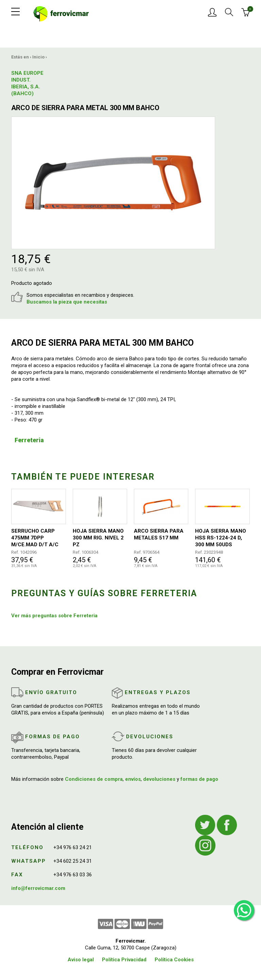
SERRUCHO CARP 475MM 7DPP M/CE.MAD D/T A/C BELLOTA (35, 538)
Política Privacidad (124, 960)
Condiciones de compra (94, 779)
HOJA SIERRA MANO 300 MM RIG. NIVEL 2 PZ (98, 538)
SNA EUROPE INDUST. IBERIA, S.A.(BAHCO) (27, 83)
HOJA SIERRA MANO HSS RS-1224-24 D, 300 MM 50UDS (221, 538)
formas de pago (199, 779)
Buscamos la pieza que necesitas (67, 302)
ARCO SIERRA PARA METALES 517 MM (159, 534)
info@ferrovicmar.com (38, 888)
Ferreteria (29, 440)
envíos (133, 779)
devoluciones (159, 779)
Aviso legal (81, 960)
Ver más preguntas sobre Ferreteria (54, 616)
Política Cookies (174, 960)
